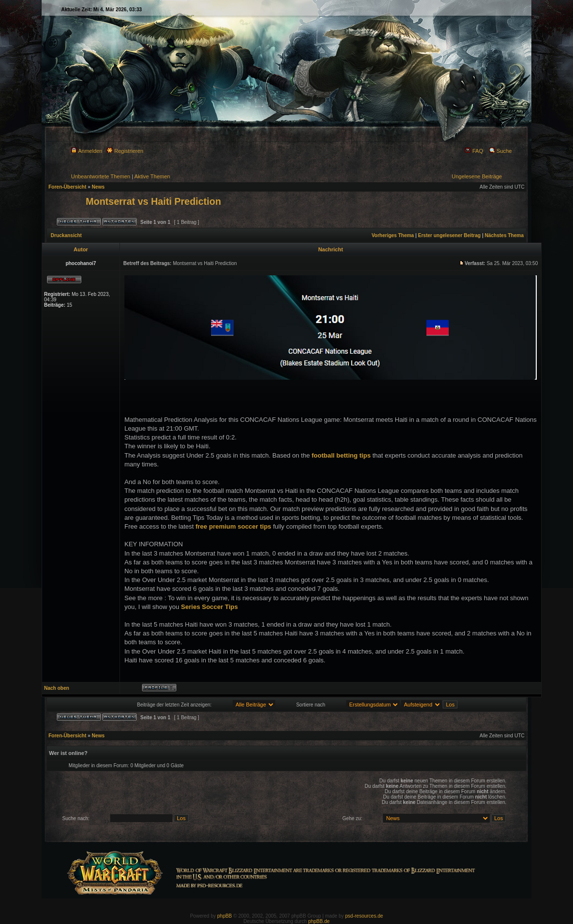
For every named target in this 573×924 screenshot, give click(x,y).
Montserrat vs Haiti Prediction (153, 201)
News (98, 187)
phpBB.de (319, 921)
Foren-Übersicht (67, 187)
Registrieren (125, 151)
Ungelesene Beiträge (477, 176)
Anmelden (87, 151)
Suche (501, 151)
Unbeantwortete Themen (101, 176)
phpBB (225, 916)
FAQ (474, 151)
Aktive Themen (152, 176)
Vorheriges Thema (393, 235)
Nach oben (57, 688)
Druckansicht (66, 235)
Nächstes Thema (504, 235)
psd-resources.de (364, 916)
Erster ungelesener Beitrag (450, 235)
